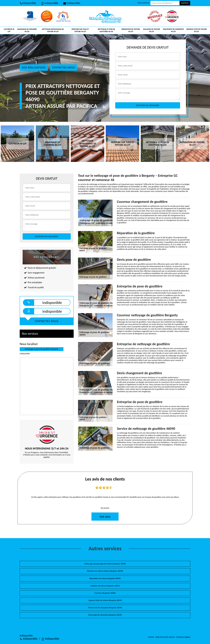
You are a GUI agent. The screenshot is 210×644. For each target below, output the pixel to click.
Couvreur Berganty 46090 (105, 593)
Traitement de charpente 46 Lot (173, 30)
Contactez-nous (64, 68)
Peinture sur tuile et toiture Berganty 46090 (105, 571)
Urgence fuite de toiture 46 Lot (197, 30)
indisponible (28, 3)
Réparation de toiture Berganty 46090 (105, 578)
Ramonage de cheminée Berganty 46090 (105, 615)
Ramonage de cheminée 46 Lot (27, 30)
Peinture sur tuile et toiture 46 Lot (80, 30)
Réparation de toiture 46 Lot (131, 30)
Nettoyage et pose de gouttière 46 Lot (106, 30)
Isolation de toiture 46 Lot (152, 30)
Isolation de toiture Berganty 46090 (105, 586)
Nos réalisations (34, 68)
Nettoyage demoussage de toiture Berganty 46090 (105, 564)
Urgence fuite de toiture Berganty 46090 (105, 600)
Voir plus (105, 517)
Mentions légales (183, 637)
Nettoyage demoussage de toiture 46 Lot (53, 30)
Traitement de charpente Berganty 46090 (105, 608)
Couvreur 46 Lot (9, 30)
